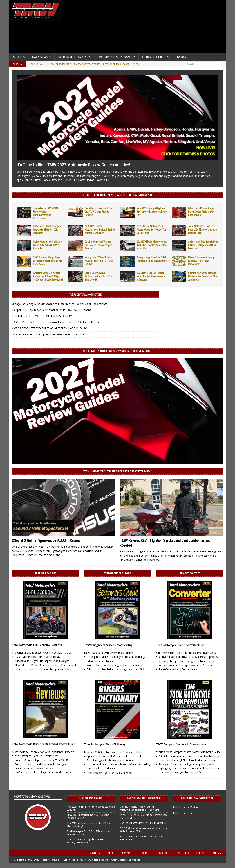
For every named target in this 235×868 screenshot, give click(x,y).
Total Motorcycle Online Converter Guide (181, 645)
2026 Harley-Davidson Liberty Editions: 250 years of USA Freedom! (203, 245)
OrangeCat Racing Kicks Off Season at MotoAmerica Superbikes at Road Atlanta (60, 304)
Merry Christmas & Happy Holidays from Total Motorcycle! (201, 261)
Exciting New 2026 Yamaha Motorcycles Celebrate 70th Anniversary (203, 276)
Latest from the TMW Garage (144, 798)
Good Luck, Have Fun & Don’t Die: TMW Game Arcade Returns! (100, 212)
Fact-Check (183, 853)
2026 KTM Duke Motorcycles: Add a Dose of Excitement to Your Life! (152, 245)
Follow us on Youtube (185, 813)
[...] (110, 180)
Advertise (95, 853)
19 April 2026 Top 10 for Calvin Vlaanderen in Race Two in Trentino (52, 310)
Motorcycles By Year (73, 57)
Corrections (162, 853)
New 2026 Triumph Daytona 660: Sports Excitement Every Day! (152, 212)
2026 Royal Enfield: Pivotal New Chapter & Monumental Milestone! (151, 276)
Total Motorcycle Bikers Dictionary (105, 744)
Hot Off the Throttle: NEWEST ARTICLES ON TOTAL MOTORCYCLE (117, 195)
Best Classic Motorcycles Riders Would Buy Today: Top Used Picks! (151, 229)
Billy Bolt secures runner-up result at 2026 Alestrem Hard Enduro (50, 334)
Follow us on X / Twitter (186, 807)
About (111, 853)
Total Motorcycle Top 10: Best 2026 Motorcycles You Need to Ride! (202, 229)
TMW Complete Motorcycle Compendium (181, 744)
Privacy (126, 853)
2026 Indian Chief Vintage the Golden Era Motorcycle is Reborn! (100, 245)
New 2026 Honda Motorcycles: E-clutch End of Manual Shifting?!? (100, 229)
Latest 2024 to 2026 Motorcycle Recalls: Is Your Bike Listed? (99, 276)
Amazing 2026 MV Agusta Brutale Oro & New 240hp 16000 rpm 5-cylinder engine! (48, 276)
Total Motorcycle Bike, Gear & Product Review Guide (43, 744)
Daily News (40, 57)
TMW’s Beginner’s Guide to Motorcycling (108, 645)
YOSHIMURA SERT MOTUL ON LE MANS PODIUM (42, 316)
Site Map (218, 853)
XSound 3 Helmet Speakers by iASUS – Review (46, 540)
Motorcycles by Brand (115, 57)
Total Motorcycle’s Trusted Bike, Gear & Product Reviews (117, 472)
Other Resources (154, 57)
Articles (19, 57)
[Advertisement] (145, 27)
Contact (201, 853)
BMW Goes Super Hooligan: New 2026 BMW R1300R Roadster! (47, 229)
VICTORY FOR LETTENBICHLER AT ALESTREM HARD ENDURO (50, 328)
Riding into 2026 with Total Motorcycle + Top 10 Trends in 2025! (99, 261)
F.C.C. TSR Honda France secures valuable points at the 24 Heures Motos (55, 322)
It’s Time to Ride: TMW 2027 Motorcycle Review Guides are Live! (73, 165)
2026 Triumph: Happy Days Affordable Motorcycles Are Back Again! (48, 261)
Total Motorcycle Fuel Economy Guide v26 (37, 645)
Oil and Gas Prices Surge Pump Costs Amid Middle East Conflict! (201, 212)
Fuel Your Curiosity (91, 798)
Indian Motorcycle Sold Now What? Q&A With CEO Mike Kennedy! (48, 245)
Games (181, 57)
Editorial (143, 853)
